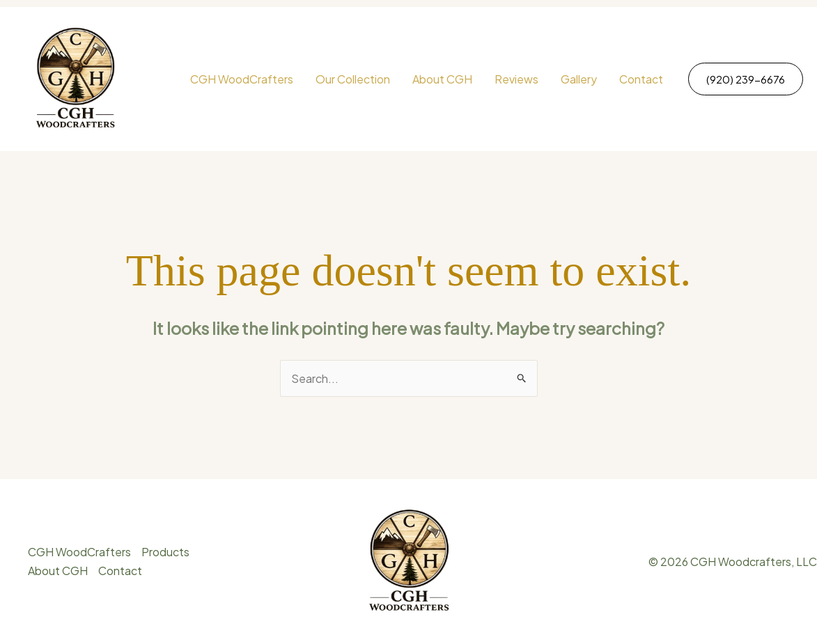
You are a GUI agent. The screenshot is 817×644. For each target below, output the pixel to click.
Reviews (516, 79)
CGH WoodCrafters (242, 79)
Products (165, 552)
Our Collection (353, 79)
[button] (746, 79)
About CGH (442, 79)
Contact (641, 79)
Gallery (579, 79)
